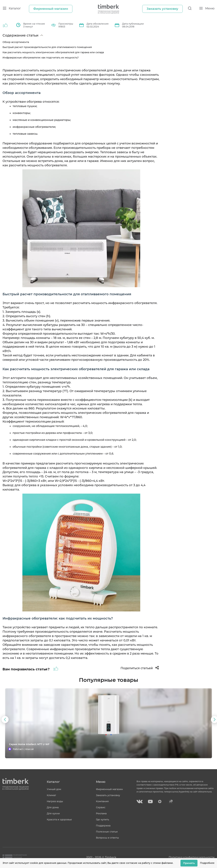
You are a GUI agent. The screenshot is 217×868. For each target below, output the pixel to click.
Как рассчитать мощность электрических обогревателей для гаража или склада (53, 52)
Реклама (101, 813)
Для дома (53, 807)
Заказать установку (108, 795)
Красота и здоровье (59, 820)
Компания (102, 801)
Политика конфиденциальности (192, 857)
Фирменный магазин (109, 789)
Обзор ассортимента (16, 42)
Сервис (101, 807)
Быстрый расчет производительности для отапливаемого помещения (47, 47)
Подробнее (207, 863)
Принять (189, 863)
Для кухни (53, 813)
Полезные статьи (107, 832)
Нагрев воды (55, 801)
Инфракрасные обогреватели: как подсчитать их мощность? (41, 58)
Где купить (103, 820)
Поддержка (103, 826)
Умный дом (54, 789)
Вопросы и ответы (107, 838)
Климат (51, 795)
